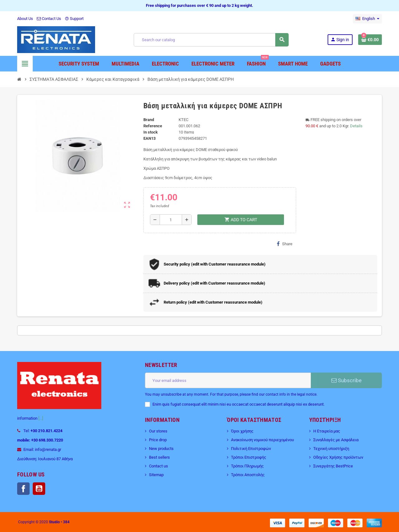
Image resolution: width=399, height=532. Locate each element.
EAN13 (149, 138)
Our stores (158, 431)
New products (161, 449)
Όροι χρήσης (242, 431)
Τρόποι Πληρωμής (247, 466)
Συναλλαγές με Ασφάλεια (336, 440)
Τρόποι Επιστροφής (249, 457)
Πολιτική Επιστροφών (251, 449)
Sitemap (156, 475)
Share (285, 244)
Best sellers (159, 457)
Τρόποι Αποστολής (248, 475)
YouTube (39, 489)
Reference (153, 126)
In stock (151, 132)
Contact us (159, 466)
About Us (25, 19)
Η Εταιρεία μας (327, 431)
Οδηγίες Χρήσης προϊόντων (338, 457)
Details (356, 126)
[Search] (211, 40)
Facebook (23, 489)
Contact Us (49, 19)
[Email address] (228, 380)
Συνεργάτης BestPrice (333, 466)
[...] (41, 418)
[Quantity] (171, 220)
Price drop (158, 440)
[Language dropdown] (367, 19)
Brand (149, 120)
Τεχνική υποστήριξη (331, 449)
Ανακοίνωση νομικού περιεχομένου (262, 440)
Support (74, 19)
